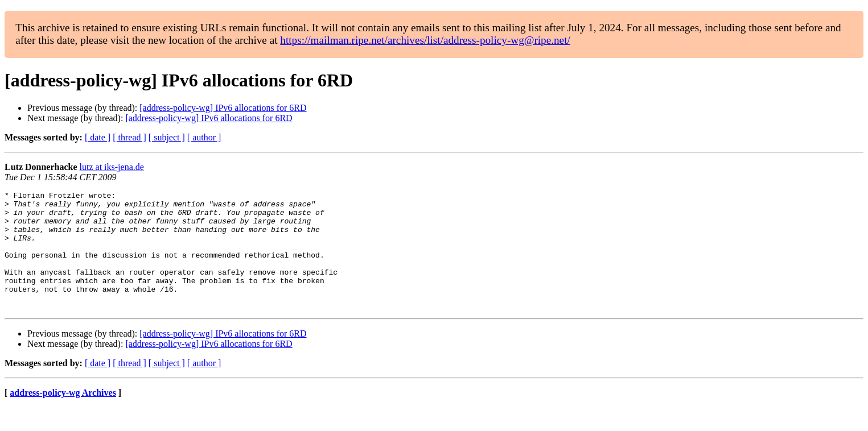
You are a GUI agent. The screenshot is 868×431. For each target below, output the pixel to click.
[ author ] (204, 137)
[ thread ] (129, 137)
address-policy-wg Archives (63, 417)
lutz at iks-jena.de (112, 167)
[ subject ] (167, 137)
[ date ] (98, 137)
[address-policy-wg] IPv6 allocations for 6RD (223, 108)
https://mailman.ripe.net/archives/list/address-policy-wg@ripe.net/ (425, 40)
